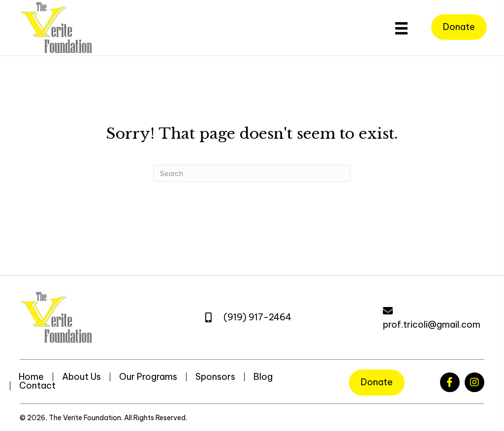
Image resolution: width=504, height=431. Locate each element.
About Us (81, 377)
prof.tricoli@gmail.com (432, 324)
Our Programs (148, 377)
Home (31, 377)
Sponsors (215, 377)
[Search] (252, 173)
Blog (263, 377)
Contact (37, 386)
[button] (450, 382)
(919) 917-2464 (257, 317)
